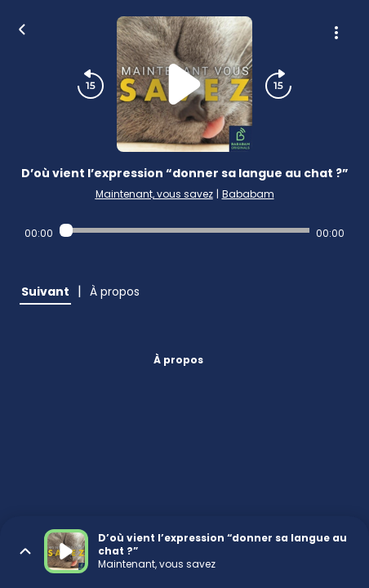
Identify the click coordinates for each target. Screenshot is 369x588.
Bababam (248, 194)
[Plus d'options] (336, 33)
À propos (178, 360)
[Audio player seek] (185, 230)
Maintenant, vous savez (154, 194)
